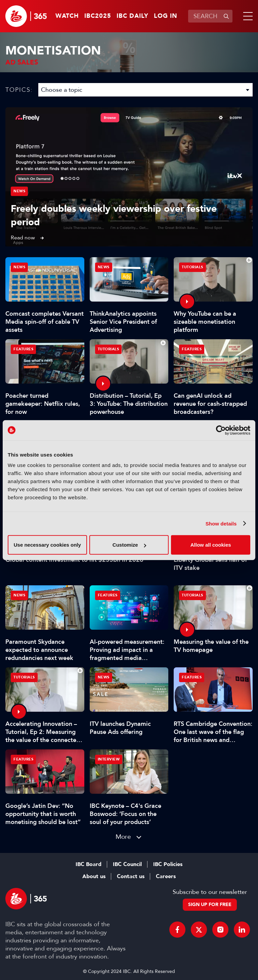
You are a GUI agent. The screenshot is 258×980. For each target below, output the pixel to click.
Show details (221, 523)
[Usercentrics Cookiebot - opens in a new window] (221, 430)
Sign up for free (210, 905)
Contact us (131, 876)
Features (23, 349)
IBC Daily (133, 16)
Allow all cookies (211, 545)
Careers (166, 876)
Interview (109, 759)
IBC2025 (98, 16)
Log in (166, 16)
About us (94, 876)
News (19, 191)
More (123, 837)
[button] (247, 16)
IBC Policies (168, 864)
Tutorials (192, 267)
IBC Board (89, 864)
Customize (129, 545)
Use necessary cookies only (47, 545)
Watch (67, 16)
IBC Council (127, 864)
